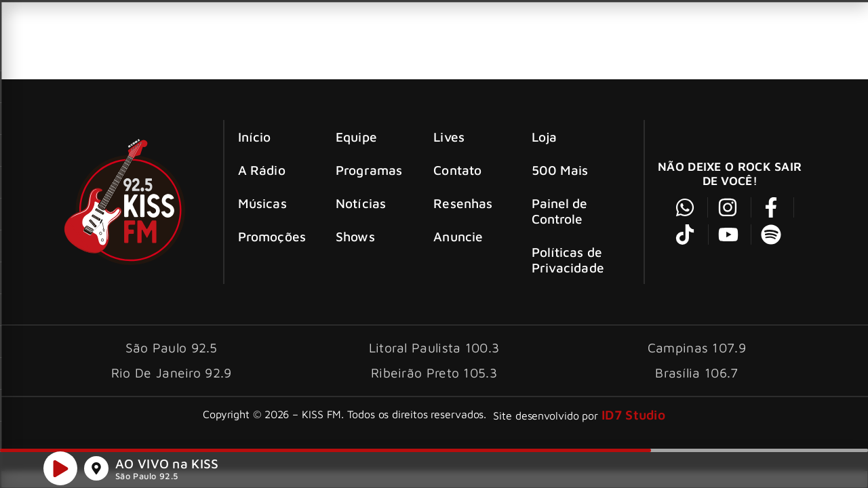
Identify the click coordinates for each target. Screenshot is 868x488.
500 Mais (560, 170)
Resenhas (463, 203)
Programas (369, 170)
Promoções (272, 236)
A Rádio (262, 170)
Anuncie (458, 236)
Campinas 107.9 (697, 347)
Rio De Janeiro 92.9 (172, 372)
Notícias (361, 203)
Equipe (356, 137)
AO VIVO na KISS (167, 466)
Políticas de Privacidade (568, 260)
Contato (457, 170)
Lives (449, 137)
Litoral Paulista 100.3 (434, 347)
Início (255, 137)
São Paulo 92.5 (146, 479)
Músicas (262, 203)
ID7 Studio (633, 414)
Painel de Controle (560, 211)
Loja (544, 137)
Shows (355, 236)
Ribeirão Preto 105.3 (434, 372)
